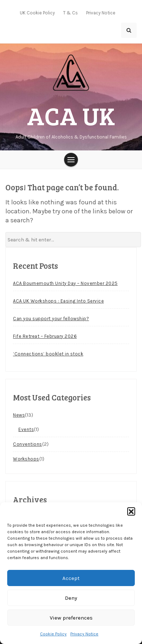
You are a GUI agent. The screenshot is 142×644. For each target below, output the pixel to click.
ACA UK (71, 115)
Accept (71, 578)
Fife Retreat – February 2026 (45, 336)
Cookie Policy (53, 634)
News (19, 415)
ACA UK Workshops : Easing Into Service (58, 301)
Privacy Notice (84, 634)
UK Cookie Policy (37, 13)
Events (26, 429)
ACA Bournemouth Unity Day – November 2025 (65, 283)
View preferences (71, 618)
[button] (131, 511)
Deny (71, 598)
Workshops (26, 459)
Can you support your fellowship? (51, 319)
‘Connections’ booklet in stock (48, 354)
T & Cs (70, 13)
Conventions (28, 444)
